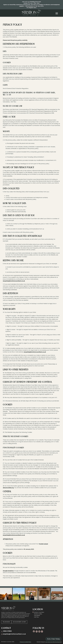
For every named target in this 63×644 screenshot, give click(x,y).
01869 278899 (7, 631)
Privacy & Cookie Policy (25, 642)
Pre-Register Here (32, 8)
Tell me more (6, 622)
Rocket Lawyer (44, 544)
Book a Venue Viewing (54, 639)
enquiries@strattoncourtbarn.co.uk (14, 281)
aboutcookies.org (8, 488)
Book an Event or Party (19, 622)
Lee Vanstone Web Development (54, 642)
